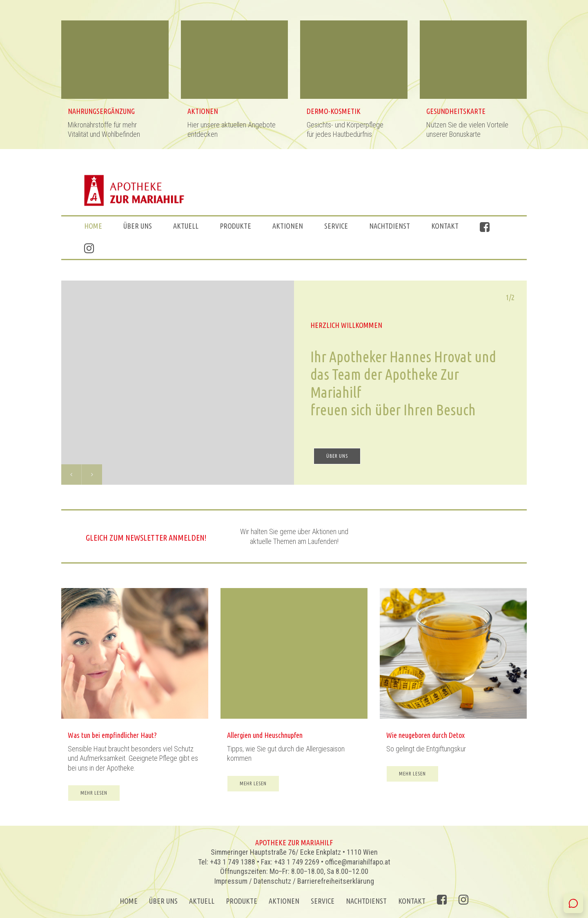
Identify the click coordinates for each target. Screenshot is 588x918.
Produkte (235, 226)
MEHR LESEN (94, 798)
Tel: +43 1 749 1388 (227, 862)
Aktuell (186, 226)
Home (93, 226)
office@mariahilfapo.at (358, 862)
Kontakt (445, 226)
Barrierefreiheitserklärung (336, 881)
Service (336, 226)
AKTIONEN (288, 226)
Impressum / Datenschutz (253, 881)
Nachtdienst (390, 226)
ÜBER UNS (138, 226)
